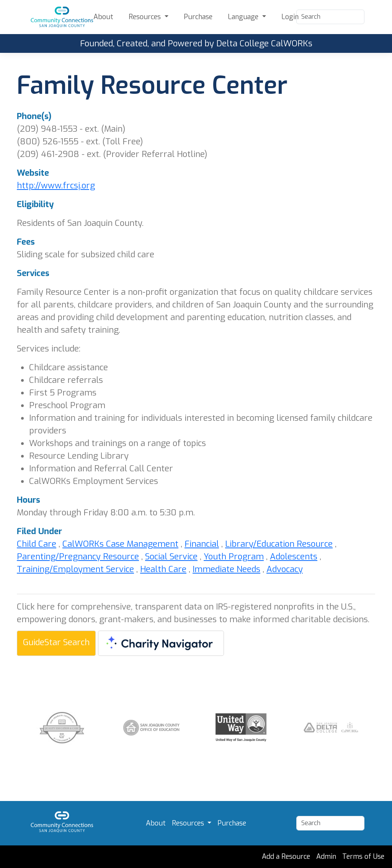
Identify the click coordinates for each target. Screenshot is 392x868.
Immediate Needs (226, 569)
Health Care (163, 569)
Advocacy (285, 569)
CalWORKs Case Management (120, 544)
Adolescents (294, 557)
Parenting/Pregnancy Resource (78, 557)
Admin (326, 857)
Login (290, 17)
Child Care (37, 544)
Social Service (171, 557)
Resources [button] (146, 17)
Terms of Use (363, 857)
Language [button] (244, 17)
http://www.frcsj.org (56, 186)
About (103, 17)
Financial (202, 544)
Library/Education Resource (279, 544)
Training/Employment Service (75, 569)
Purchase (198, 17)
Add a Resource (286, 857)
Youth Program (234, 557)
